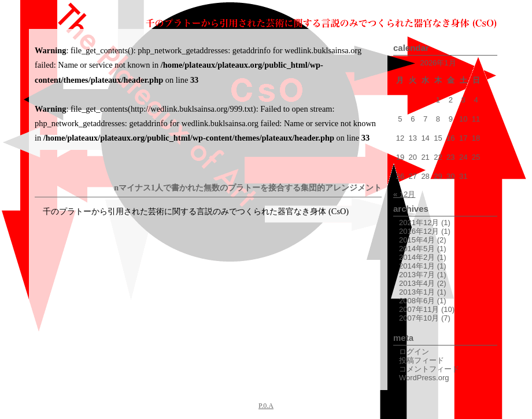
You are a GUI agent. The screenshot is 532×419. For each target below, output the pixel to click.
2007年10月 (419, 318)
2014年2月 (417, 257)
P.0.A (266, 406)
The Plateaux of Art (75, 14)
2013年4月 (417, 283)
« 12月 (404, 194)
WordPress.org (424, 378)
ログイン (414, 352)
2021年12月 (419, 223)
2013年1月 (417, 292)
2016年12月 (419, 231)
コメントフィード (429, 369)
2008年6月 (417, 301)
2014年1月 (417, 266)
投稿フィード (422, 360)
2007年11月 (419, 309)
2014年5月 (417, 249)
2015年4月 (417, 240)
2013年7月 (417, 275)
